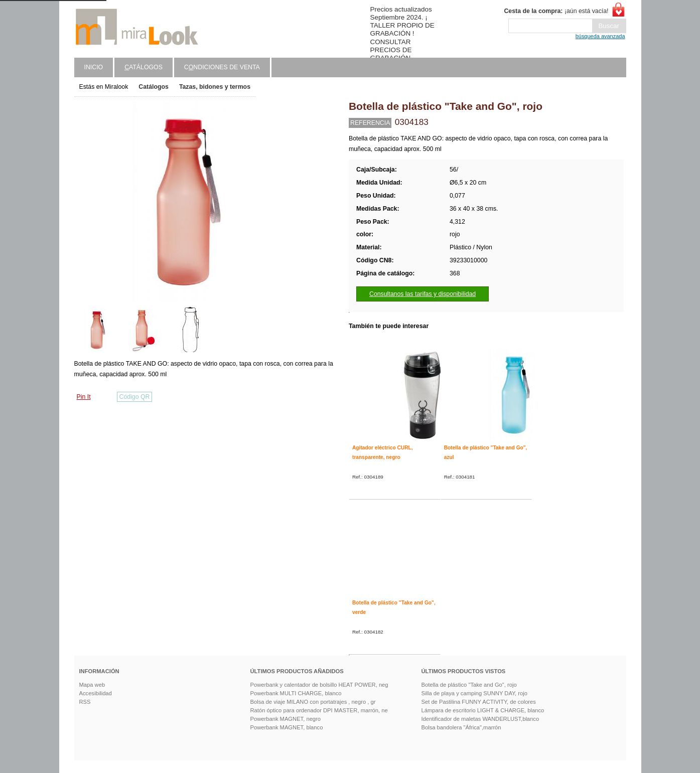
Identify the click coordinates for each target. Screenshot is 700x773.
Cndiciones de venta (222, 67)
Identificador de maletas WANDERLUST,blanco (480, 719)
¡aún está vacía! (556, 11)
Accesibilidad (96, 693)
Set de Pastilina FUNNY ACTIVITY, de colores (479, 702)
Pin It (84, 397)
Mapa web (92, 685)
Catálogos (154, 87)
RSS (85, 702)
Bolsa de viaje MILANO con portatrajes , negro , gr (313, 702)
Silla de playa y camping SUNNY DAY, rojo (474, 693)
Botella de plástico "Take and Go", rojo (469, 685)
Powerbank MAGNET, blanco (287, 727)
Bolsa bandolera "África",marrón (461, 727)
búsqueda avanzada (600, 36)
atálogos (144, 67)
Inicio (94, 67)
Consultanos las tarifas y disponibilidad (423, 294)
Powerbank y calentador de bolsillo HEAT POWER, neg (319, 685)
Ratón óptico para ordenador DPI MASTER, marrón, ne (319, 710)
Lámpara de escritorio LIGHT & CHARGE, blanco (483, 710)
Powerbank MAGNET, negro (286, 719)
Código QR (135, 397)
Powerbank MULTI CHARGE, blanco (296, 693)
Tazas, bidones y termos (215, 87)
